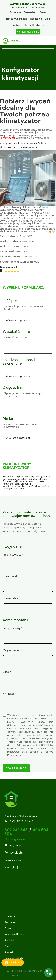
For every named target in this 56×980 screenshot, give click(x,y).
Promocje (15, 12)
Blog (47, 19)
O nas (43, 12)
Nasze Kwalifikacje (17, 19)
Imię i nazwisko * (13, 555)
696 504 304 (38, 8)
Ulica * (7, 672)
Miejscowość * (12, 650)
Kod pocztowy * (13, 628)
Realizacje (36, 19)
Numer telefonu (12, 598)
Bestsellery (30, 12)
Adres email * (11, 576)
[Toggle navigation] (48, 41)
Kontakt (16, 25)
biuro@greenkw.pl (16, 839)
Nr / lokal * (9, 694)
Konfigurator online (28, 32)
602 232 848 (20, 8)
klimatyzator (8, 138)
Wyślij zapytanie (16, 768)
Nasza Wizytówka (34, 25)
